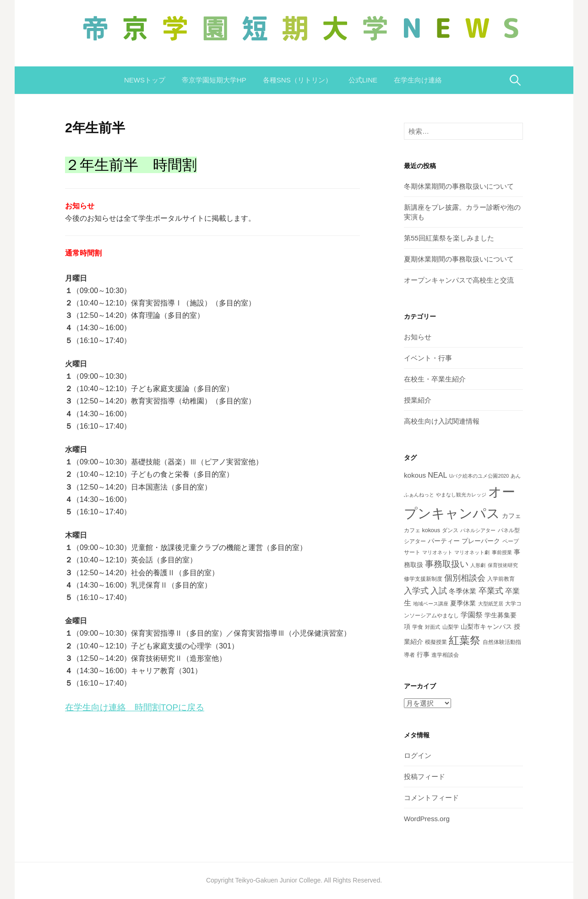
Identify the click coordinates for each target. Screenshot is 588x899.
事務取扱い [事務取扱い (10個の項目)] (447, 564)
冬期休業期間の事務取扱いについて (459, 186)
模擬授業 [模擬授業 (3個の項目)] (436, 642)
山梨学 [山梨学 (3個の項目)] (451, 627)
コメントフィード (431, 798)
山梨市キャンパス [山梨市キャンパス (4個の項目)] (486, 627)
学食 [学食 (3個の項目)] (418, 627)
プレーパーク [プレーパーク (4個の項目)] (481, 541)
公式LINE (363, 80)
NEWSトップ (145, 80)
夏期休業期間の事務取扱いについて (459, 259)
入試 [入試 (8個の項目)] (439, 591)
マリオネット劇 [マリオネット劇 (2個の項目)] (472, 552)
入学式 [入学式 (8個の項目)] (416, 591)
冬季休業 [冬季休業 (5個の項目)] (463, 591)
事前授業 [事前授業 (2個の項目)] (502, 552)
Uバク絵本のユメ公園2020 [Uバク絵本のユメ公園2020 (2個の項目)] (479, 476)
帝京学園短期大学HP (214, 80)
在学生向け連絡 (418, 80)
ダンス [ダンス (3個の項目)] (450, 530)
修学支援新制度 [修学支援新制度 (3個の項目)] (423, 579)
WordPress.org (427, 819)
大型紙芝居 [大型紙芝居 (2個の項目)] (491, 604)
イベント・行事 (428, 358)
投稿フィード (425, 776)
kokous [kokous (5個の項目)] (415, 475)
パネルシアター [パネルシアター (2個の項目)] (478, 530)
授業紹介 (418, 400)
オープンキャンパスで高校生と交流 (459, 280)
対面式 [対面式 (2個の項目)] (433, 627)
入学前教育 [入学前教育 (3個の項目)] (501, 579)
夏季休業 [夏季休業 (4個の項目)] (463, 603)
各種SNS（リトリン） (297, 80)
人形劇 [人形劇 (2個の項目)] (478, 565)
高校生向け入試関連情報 (442, 421)
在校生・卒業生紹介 (435, 379)
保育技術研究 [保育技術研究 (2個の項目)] (503, 565)
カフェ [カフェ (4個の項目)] (512, 516)
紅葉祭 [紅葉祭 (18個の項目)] (465, 640)
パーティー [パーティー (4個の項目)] (444, 541)
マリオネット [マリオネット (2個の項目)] (437, 552)
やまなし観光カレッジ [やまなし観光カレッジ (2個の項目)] (461, 495)
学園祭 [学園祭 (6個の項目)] (472, 615)
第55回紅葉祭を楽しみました (449, 238)
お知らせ (418, 337)
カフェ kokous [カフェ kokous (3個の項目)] (422, 530)
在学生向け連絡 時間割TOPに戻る (135, 707)
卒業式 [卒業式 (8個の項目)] (491, 591)
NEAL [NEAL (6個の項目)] (437, 475)
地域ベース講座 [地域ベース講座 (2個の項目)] (431, 604)
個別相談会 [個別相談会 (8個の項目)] (465, 578)
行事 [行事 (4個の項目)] (423, 654)
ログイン (418, 755)
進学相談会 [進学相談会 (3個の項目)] (445, 655)
